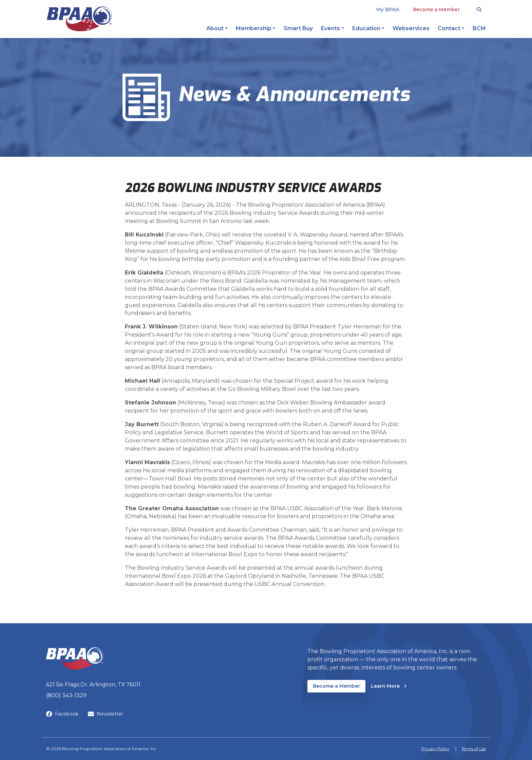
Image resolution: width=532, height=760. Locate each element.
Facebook (62, 714)
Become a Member (436, 9)
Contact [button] (449, 28)
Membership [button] (254, 28)
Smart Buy (298, 28)
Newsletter (106, 714)
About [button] (215, 28)
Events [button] (330, 28)
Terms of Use (474, 749)
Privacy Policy (435, 749)
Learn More (389, 686)
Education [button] (366, 28)
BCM (479, 28)
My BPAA (388, 9)
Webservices (411, 28)
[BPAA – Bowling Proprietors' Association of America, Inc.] (79, 19)
